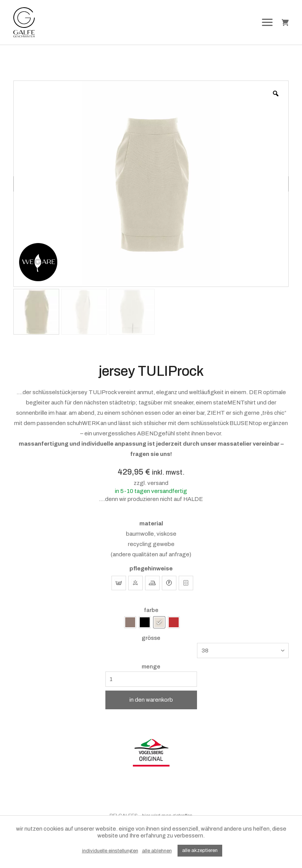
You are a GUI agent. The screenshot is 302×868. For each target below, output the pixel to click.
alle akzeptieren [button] (200, 850)
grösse (151, 638)
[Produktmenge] (151, 679)
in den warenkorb (151, 700)
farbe (151, 610)
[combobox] (243, 651)
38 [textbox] (205, 651)
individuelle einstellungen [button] (110, 851)
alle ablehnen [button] (157, 851)
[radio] (130, 622)
